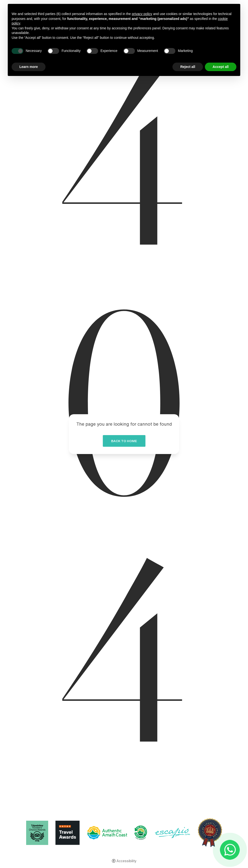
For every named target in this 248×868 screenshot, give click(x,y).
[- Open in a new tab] (230, 850)
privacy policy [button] (142, 14)
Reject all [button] (188, 67)
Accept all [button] (221, 67)
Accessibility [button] (126, 861)
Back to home (124, 442)
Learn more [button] (29, 67)
